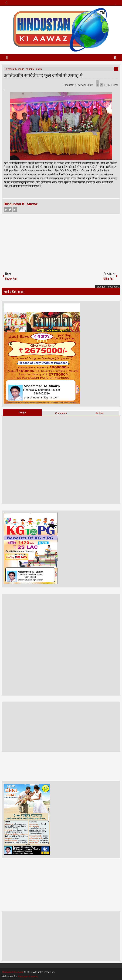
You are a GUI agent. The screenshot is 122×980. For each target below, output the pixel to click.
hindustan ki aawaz (28, 976)
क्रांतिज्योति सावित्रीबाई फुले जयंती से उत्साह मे (43, 75)
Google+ (15, 210)
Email (115, 85)
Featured (11, 69)
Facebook (6, 210)
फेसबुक (22, 412)
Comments (61, 413)
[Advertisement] (61, 242)
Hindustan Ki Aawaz (75, 85)
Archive (99, 413)
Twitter (10, 210)
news (39, 69)
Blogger (101, 287)
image (21, 69)
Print (107, 85)
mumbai (30, 69)
